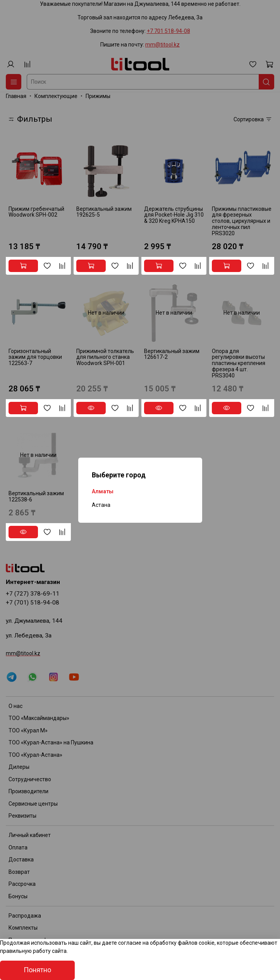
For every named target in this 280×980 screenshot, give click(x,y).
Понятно (37, 970)
